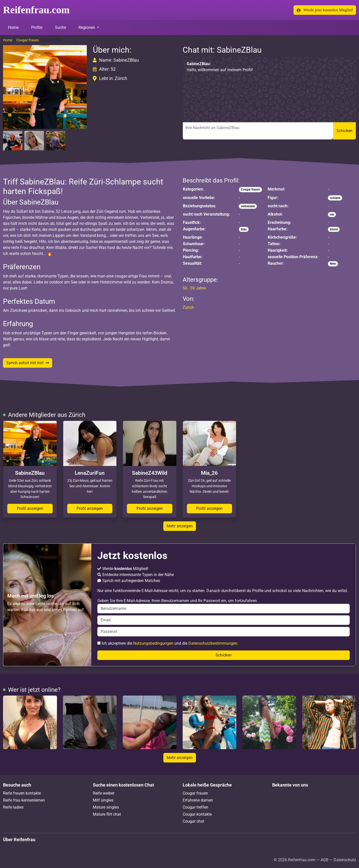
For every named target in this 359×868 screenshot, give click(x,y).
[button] (45, 87)
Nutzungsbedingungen (153, 643)
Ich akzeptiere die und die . (168, 643)
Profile (37, 27)
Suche (60, 27)
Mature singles (106, 807)
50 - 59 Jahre (194, 288)
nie (332, 215)
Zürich (188, 307)
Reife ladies (13, 807)
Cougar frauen (28, 40)
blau (244, 229)
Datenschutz (345, 860)
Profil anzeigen (30, 508)
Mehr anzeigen (180, 526)
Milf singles (103, 800)
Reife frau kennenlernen (24, 800)
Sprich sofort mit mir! (28, 363)
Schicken (344, 131)
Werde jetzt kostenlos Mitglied (325, 10)
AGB (325, 860)
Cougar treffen (195, 807)
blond (334, 229)
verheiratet (248, 206)
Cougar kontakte (197, 814)
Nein (333, 264)
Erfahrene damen (198, 800)
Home (13, 27)
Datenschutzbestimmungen (213, 643)
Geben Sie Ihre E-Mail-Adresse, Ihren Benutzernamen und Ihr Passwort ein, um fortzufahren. (224, 606)
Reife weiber (104, 793)
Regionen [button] (87, 27)
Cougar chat (193, 821)
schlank (335, 198)
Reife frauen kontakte (22, 793)
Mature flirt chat (107, 814)
